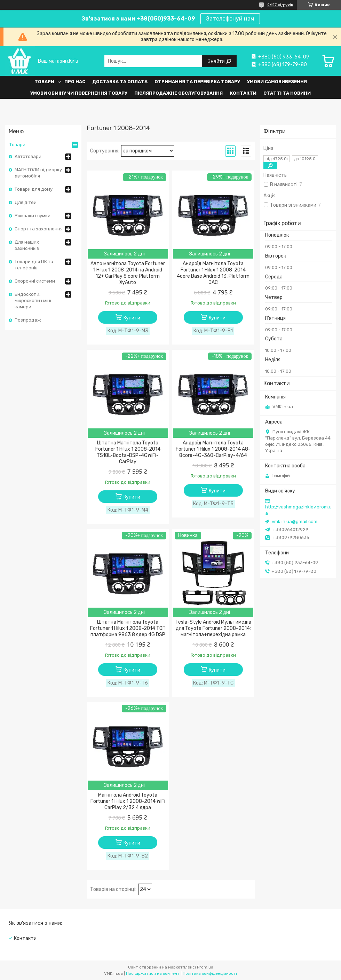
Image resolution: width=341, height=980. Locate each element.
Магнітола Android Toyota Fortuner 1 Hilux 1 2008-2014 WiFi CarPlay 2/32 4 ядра (128, 801)
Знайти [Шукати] (217, 61)
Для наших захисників (27, 245)
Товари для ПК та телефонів (34, 265)
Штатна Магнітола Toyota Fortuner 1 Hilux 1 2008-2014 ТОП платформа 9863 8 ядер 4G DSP (128, 628)
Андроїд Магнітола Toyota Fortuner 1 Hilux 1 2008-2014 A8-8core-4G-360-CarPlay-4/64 (213, 449)
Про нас (75, 82)
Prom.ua (205, 967)
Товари (44, 82)
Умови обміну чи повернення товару (79, 93)
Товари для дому (34, 189)
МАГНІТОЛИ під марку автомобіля (38, 173)
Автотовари (28, 156)
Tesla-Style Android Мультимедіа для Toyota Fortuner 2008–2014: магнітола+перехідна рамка (213, 628)
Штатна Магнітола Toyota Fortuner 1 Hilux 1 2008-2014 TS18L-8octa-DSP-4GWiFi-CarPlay (128, 452)
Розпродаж (28, 320)
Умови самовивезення (277, 82)
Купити (132, 318)
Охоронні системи (35, 281)
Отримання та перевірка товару (197, 82)
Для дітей (26, 202)
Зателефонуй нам (230, 19)
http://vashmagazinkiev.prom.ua (298, 510)
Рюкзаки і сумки (33, 216)
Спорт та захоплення (39, 229)
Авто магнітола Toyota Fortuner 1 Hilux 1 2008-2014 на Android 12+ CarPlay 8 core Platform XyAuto (128, 273)
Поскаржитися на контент (153, 973)
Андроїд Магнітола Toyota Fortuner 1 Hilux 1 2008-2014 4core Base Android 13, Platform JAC (213, 273)
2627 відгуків (280, 5)
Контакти (243, 93)
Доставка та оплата (120, 82)
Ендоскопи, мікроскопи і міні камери (33, 301)
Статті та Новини (287, 93)
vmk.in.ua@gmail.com (295, 521)
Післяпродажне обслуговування (179, 93)
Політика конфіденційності (210, 973)
